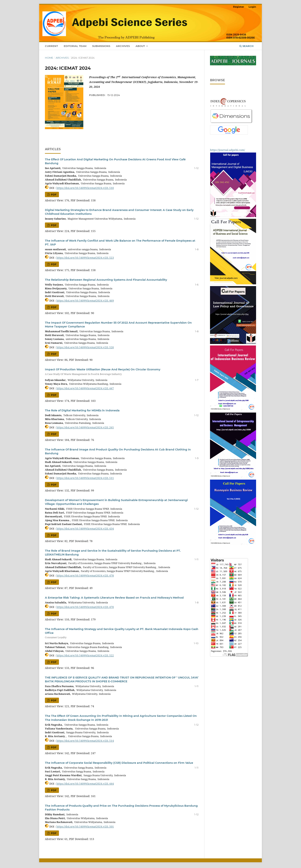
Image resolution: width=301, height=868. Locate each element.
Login (252, 7)
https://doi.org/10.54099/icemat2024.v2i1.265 (85, 427)
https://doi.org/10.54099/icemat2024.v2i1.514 (85, 741)
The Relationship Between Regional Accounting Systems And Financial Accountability (106, 280)
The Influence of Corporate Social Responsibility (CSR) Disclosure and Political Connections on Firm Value (119, 763)
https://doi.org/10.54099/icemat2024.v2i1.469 (85, 301)
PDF (53, 194)
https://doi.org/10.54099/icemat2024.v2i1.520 (85, 347)
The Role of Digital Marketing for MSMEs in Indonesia (82, 410)
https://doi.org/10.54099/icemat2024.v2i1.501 (85, 827)
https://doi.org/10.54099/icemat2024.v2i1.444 (85, 784)
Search (246, 46)
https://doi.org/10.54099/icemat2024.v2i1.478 (85, 576)
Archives (123, 46)
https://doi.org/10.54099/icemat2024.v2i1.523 (85, 258)
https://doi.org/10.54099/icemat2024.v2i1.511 (85, 478)
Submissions (101, 46)
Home (49, 58)
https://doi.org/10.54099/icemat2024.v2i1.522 (85, 655)
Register (239, 7)
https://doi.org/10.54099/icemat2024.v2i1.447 (85, 388)
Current (51, 46)
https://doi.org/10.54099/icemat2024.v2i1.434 (85, 529)
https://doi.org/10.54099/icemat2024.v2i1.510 (85, 188)
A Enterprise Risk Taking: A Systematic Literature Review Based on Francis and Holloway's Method (114, 598)
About (141, 46)
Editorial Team (75, 46)
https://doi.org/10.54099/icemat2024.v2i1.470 (85, 607)
